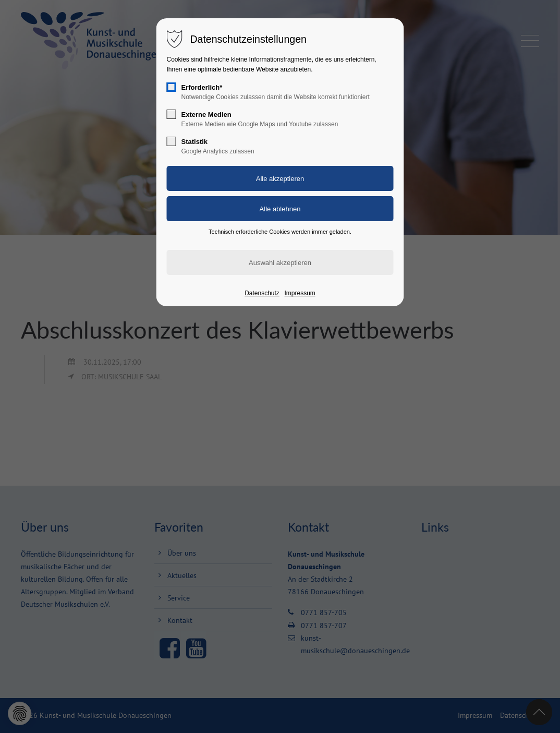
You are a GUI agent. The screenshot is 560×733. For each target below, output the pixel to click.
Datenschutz (262, 293)
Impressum (300, 293)
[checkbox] (172, 87)
